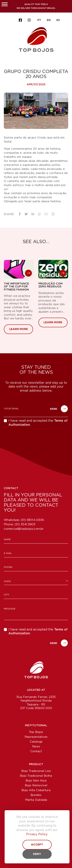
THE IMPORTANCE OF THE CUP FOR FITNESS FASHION (16, 287)
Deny (37, 854)
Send (59, 409)
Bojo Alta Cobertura (36, 790)
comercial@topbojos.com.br (24, 529)
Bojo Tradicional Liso (36, 771)
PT (39, 20)
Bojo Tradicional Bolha (36, 776)
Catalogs (36, 742)
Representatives (36, 737)
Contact (36, 751)
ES (58, 20)
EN (49, 20)
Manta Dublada (36, 800)
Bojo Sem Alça (36, 781)
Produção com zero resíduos (50, 285)
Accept (37, 845)
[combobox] (36, 581)
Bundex (36, 795)
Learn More (19, 329)
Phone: (20, 524)
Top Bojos (36, 732)
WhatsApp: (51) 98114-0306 (24, 520)
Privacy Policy (37, 834)
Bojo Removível (36, 785)
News (36, 747)
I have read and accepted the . (38, 423)
